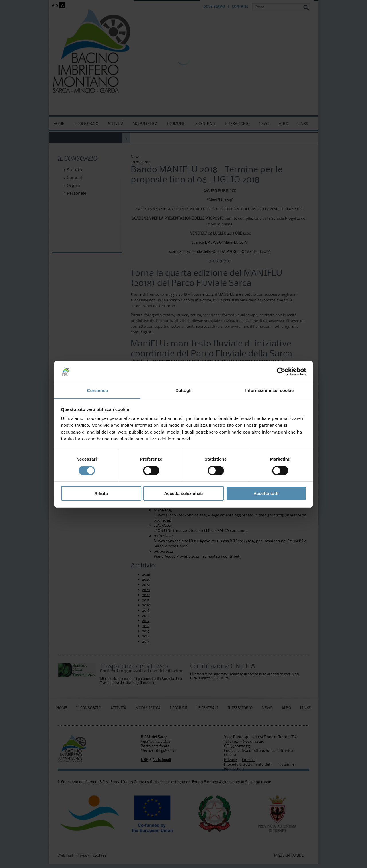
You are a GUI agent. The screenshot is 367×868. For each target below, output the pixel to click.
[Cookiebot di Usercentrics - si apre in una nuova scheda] (281, 372)
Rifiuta (101, 493)
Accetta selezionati (183, 493)
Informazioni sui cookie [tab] (270, 390)
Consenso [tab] (97, 390)
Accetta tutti (266, 493)
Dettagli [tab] (183, 390)
